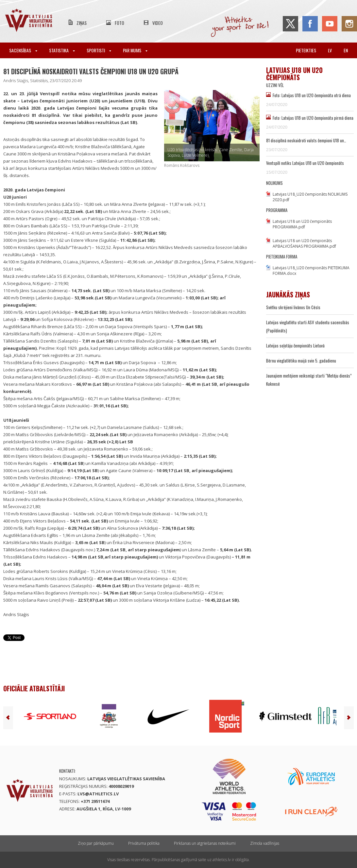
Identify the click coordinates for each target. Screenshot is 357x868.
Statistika (62, 50)
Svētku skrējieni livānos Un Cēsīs (293, 307)
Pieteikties (306, 50)
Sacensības (23, 50)
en (346, 50)
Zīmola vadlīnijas (265, 843)
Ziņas (82, 23)
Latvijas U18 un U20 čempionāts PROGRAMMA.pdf (302, 224)
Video (158, 23)
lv (330, 50)
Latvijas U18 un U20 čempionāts (294, 74)
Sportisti (99, 50)
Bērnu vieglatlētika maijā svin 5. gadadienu (301, 361)
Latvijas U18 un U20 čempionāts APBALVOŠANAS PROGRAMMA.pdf (304, 243)
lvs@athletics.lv (98, 794)
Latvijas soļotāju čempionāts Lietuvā (295, 345)
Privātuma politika (144, 843)
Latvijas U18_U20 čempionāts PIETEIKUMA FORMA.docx (311, 271)
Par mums (135, 50)
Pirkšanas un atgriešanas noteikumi (205, 843)
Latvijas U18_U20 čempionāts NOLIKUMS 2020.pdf (310, 197)
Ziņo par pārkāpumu (96, 843)
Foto (119, 23)
